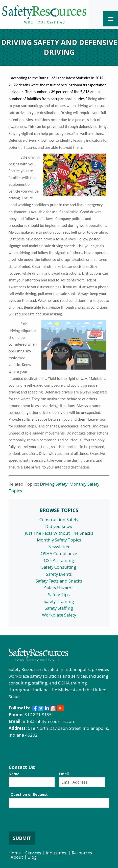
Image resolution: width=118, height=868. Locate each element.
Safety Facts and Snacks (59, 581)
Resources (82, 853)
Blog (32, 857)
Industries (56, 853)
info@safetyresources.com (49, 721)
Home (15, 853)
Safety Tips (59, 594)
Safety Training (59, 601)
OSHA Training (59, 560)
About (17, 857)
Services (33, 853)
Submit (22, 838)
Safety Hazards (59, 588)
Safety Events (59, 574)
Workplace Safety (59, 615)
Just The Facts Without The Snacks (59, 533)
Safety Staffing (59, 608)
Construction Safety (59, 519)
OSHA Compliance (59, 553)
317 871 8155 (38, 715)
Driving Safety (54, 484)
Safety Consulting (59, 567)
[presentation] (47, 822)
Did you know (59, 526)
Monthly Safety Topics (59, 540)
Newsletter (59, 547)
